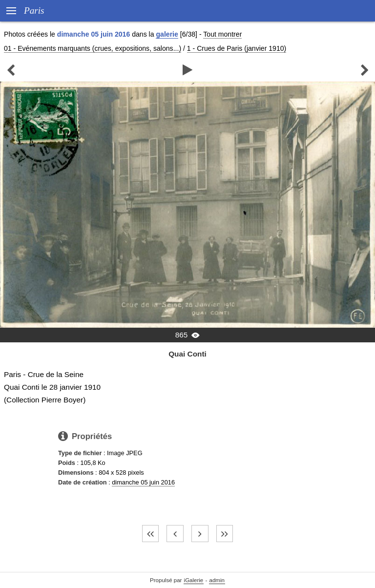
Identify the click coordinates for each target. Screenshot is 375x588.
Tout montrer (222, 34)
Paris (34, 10)
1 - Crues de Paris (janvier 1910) (237, 48)
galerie (167, 34)
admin (217, 580)
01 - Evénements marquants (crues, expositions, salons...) (93, 48)
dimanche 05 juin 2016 (143, 482)
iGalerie (194, 580)
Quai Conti (187, 354)
